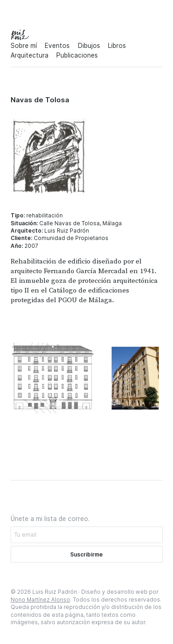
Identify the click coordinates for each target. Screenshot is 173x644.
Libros (117, 46)
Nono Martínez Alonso (40, 600)
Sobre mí (24, 46)
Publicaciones (77, 55)
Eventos (57, 46)
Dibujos (89, 46)
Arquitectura (30, 55)
